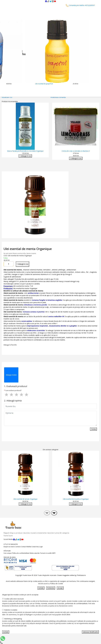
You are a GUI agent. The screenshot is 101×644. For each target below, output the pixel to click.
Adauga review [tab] (11, 375)
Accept (60, 588)
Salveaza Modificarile (90, 632)
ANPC (54, 553)
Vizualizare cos (7, 97)
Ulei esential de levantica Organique (76, 499)
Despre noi (7, 547)
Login (41, 547)
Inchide (41, 588)
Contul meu (35, 547)
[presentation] (47, 513)
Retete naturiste (35, 553)
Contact (23, 547)
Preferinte (51, 588)
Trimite (93, 429)
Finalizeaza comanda (58, 97)
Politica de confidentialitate (21, 553)
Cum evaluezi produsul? (13, 390)
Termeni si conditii (46, 553)
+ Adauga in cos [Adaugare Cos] (25, 156)
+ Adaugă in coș (22, 264)
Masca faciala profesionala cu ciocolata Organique (25, 151)
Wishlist (29, 547)
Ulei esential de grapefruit (44, 84)
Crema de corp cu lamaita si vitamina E (76, 151)
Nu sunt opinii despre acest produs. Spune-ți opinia (20, 253)
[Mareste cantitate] (12, 264)
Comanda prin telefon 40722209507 (80, 5)
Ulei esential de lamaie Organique (25, 499)
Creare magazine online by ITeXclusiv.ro (71, 575)
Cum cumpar (8, 553)
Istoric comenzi (16, 547)
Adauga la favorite (11, 345)
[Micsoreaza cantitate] (5, 264)
